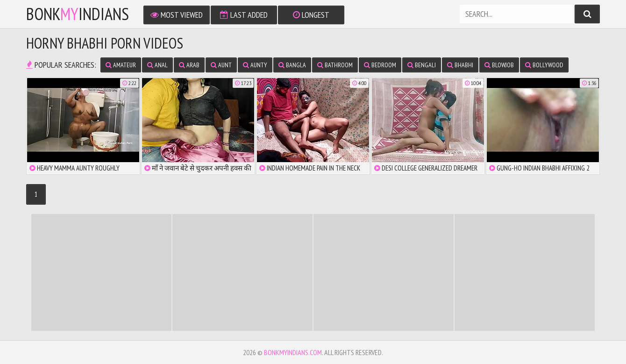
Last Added (244, 15)
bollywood (544, 65)
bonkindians (78, 14)
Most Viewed (177, 15)
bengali (422, 65)
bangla (292, 65)
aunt (221, 65)
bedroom (380, 65)
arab (189, 65)
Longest (311, 15)
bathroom (335, 65)
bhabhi (460, 65)
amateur (121, 65)
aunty (255, 65)
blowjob (499, 65)
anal (157, 65)
